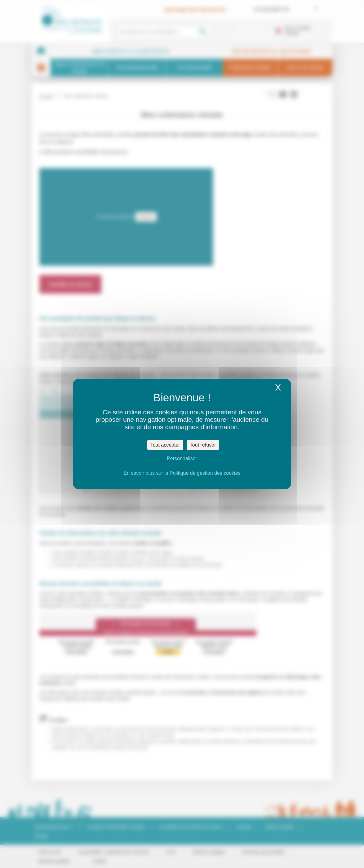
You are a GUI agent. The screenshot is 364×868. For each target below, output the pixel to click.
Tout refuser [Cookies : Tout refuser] (203, 445)
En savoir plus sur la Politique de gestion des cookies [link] (182, 473)
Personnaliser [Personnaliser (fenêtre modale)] (182, 458)
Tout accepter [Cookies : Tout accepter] (165, 445)
